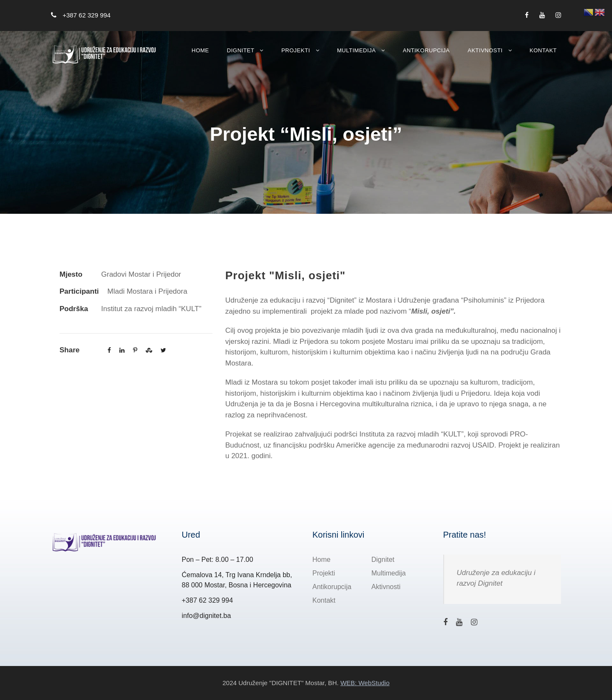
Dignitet (241, 50)
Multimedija (356, 50)
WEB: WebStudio (365, 683)
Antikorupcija (426, 50)
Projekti (296, 50)
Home (200, 50)
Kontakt (543, 50)
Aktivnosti (485, 50)
